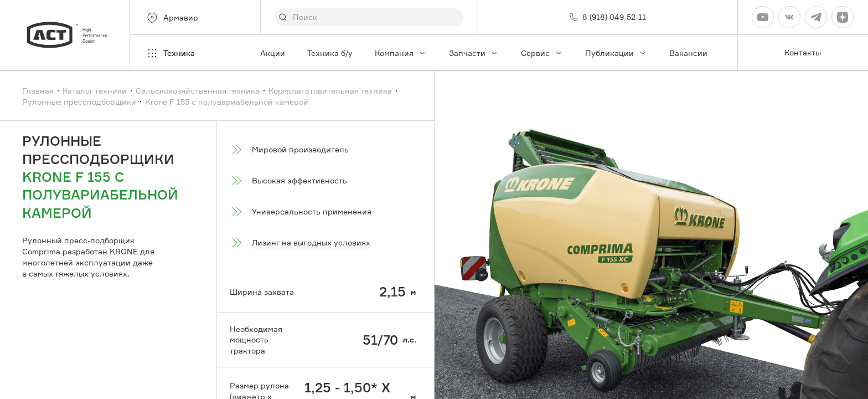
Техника (170, 53)
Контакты (803, 52)
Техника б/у (330, 53)
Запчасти (474, 53)
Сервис (542, 53)
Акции (273, 53)
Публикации (616, 53)
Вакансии (688, 53)
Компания (401, 53)
